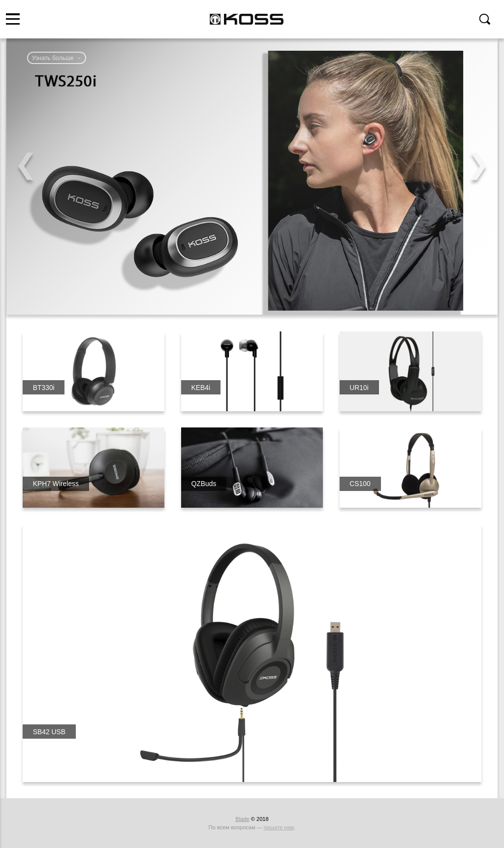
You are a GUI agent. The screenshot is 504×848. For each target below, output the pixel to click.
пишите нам (279, 827)
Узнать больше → (57, 58)
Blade (242, 819)
